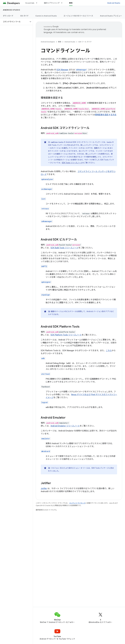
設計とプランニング (52, 3)
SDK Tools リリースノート (72, 163)
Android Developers (48, 42)
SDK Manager (62, 70)
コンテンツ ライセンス (77, 503)
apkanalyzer (47, 179)
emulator (46, 439)
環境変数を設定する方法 (106, 115)
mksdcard (46, 451)
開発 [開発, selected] (71, 3)
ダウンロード (8, 16)
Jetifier (44, 489)
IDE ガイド (24, 16)
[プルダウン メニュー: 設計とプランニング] (63, 3)
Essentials (30, 3)
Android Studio (114, 3)
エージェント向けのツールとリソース (78, 16)
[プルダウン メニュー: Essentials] (38, 3)
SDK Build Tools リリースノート (64, 248)
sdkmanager (47, 221)
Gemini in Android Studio (46, 16)
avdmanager (47, 189)
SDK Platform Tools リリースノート (66, 335)
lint (43, 199)
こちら (109, 351)
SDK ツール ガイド (85, 42)
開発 (60, 42)
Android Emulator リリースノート (65, 426)
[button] (14, 22)
